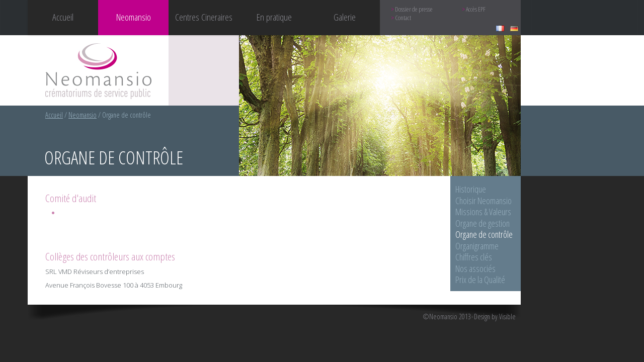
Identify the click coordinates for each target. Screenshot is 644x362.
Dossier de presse (414, 9)
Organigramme (477, 246)
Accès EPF (476, 9)
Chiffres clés (474, 257)
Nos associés (475, 268)
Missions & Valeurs (483, 212)
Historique (471, 189)
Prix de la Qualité (480, 280)
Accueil (63, 17)
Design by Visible (495, 317)
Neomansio (83, 115)
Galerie (345, 17)
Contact (403, 18)
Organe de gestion (482, 223)
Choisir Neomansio (484, 201)
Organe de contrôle (484, 234)
